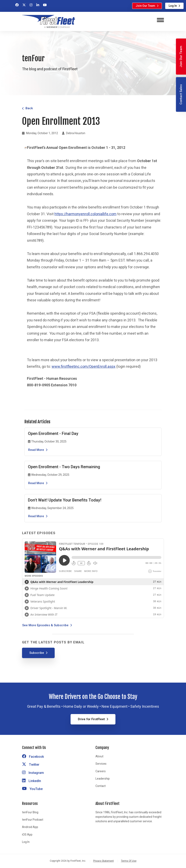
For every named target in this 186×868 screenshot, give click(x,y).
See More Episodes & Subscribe (45, 625)
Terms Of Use (129, 861)
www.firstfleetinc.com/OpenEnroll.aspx (84, 366)
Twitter (31, 765)
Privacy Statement (104, 861)
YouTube (32, 789)
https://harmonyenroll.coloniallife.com (85, 214)
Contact (101, 786)
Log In (173, 6)
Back (29, 108)
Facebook (33, 757)
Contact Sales (181, 94)
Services (101, 764)
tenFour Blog (30, 812)
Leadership (103, 779)
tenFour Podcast (33, 820)
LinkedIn (32, 781)
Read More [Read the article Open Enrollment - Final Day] (36, 450)
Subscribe (37, 653)
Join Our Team (145, 6)
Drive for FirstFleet (91, 719)
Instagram (33, 773)
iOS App (27, 835)
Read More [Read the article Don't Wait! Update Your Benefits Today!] (36, 516)
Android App (30, 827)
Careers (101, 771)
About (99, 756)
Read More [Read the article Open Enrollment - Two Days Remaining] (36, 483)
